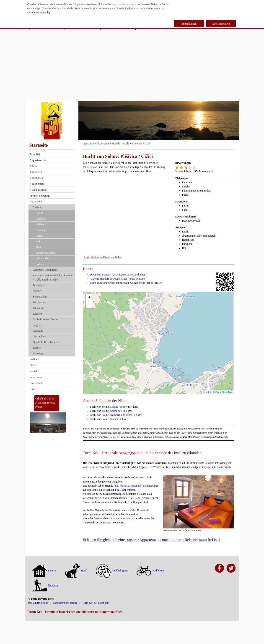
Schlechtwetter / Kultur (46, 319)
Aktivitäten (36, 202)
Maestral (125, 486)
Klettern (38, 314)
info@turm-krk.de (162, 437)
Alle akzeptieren (221, 24)
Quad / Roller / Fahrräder (47, 342)
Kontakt (34, 371)
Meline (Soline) (119, 407)
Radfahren (150, 571)
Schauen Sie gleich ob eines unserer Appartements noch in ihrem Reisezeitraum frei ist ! (151, 540)
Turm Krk (35, 154)
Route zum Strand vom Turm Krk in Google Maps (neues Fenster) (126, 283)
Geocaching (40, 336)
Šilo (39, 247)
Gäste (33, 389)
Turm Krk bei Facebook (95, 603)
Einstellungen (189, 24)
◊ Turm (34, 166)
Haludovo (136, 486)
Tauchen (38, 291)
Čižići (148, 144)
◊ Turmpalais (37, 184)
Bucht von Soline (46, 253)
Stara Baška (43, 258)
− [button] (89, 305)
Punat (40, 236)
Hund (76, 571)
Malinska (42, 219)
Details (45, 13)
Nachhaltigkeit (112, 571)
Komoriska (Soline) (121, 415)
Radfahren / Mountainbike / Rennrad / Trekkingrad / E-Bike (53, 278)
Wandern (38, 308)
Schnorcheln (40, 297)
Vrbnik (40, 264)
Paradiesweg (150, 486)
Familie (44, 571)
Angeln (37, 325)
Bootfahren (39, 285)
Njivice (40, 224)
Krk (39, 241)
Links (33, 365)
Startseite (39, 145)
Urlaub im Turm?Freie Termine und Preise (45, 403)
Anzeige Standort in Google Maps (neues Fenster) (117, 279)
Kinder (37, 348)
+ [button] (89, 298)
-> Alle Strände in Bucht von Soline (103, 257)
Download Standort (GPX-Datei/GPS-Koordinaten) (118, 275)
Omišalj (41, 230)
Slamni (114, 419)
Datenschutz (36, 383)
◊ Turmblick (36, 178)
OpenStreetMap (224, 392)
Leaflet (207, 392)
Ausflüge (38, 331)
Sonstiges (38, 354)
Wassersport (40, 302)
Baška (40, 213)
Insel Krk (35, 359)
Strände (37, 207)
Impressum (36, 377)
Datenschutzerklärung (65, 603)
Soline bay (116, 411)
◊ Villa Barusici (38, 190)
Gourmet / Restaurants (45, 270)
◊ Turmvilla (36, 172)
